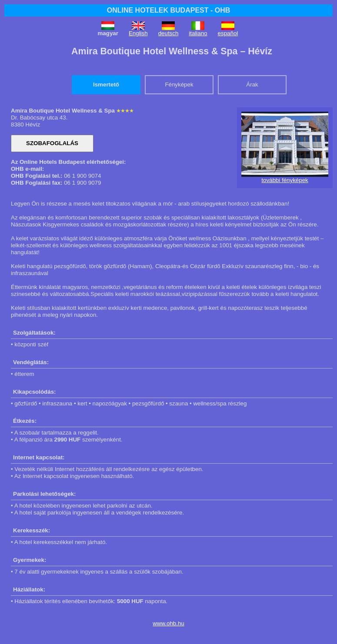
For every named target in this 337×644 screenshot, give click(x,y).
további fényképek (285, 180)
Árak (252, 85)
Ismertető (106, 85)
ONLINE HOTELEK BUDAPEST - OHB (169, 10)
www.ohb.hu (168, 623)
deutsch (168, 33)
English (138, 33)
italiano (198, 33)
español (228, 33)
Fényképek (179, 85)
